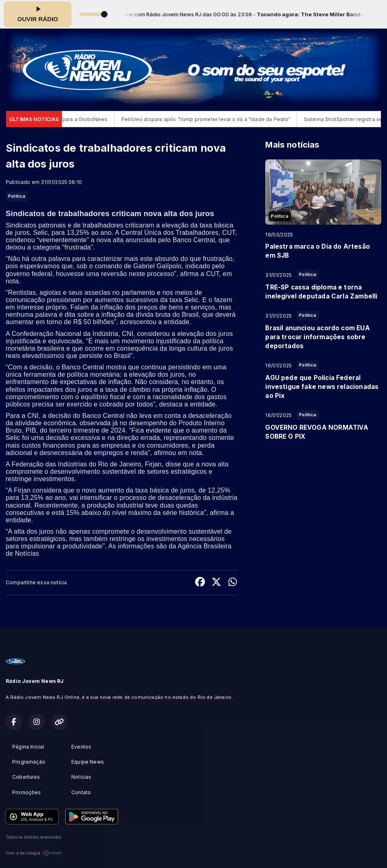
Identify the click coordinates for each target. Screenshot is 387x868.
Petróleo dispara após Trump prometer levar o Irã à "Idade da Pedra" (212, 119)
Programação (29, 762)
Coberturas (26, 777)
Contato (81, 792)
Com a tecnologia (34, 853)
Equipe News (88, 762)
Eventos (81, 747)
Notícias (81, 777)
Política (17, 196)
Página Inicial (28, 747)
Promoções (27, 792)
